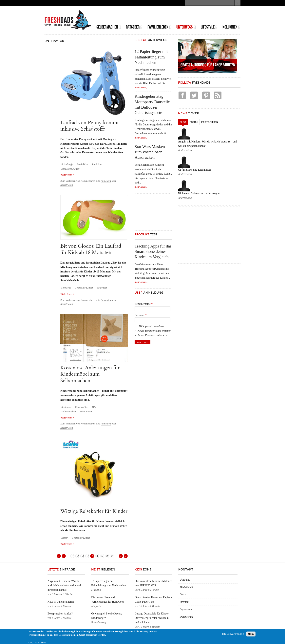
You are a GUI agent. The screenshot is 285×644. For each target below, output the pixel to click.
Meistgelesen (210, 122)
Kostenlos (66, 407)
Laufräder (97, 164)
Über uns (185, 580)
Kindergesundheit (70, 169)
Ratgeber (134, 27)
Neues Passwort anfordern (152, 335)
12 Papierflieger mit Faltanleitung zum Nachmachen (151, 57)
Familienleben (159, 27)
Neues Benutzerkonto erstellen (154, 331)
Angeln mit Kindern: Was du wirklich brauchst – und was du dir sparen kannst (65, 586)
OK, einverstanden (233, 634)
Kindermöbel (82, 407)
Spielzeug (66, 288)
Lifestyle (209, 27)
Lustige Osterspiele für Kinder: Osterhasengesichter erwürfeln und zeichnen (152, 618)
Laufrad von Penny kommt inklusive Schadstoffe (90, 126)
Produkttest (83, 164)
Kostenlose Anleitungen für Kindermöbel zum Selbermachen (90, 374)
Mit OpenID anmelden (151, 326)
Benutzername (144, 304)
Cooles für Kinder (84, 288)
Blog (184, 121)
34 (87, 556)
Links (183, 594)
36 (97, 556)
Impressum (186, 609)
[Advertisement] (194, 16)
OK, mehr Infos (37, 643)
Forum (194, 122)
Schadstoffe (67, 164)
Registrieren (67, 185)
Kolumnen (231, 27)
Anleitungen (85, 412)
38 (107, 556)
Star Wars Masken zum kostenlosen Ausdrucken (150, 152)
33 (82, 556)
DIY (94, 407)
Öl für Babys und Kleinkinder (195, 170)
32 (77, 556)
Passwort (141, 315)
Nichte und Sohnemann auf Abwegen (199, 193)
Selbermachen (109, 27)
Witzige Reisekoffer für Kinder (94, 511)
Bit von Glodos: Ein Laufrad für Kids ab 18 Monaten (91, 249)
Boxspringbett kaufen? (60, 614)
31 (72, 556)
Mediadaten (186, 587)
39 (112, 556)
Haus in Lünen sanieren (61, 602)
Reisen (65, 538)
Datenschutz (187, 617)
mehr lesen (140, 88)
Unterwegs (186, 27)
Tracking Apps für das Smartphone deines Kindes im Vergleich (153, 252)
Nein (251, 634)
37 (102, 556)
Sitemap (184, 602)
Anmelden (106, 181)
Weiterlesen (67, 174)
